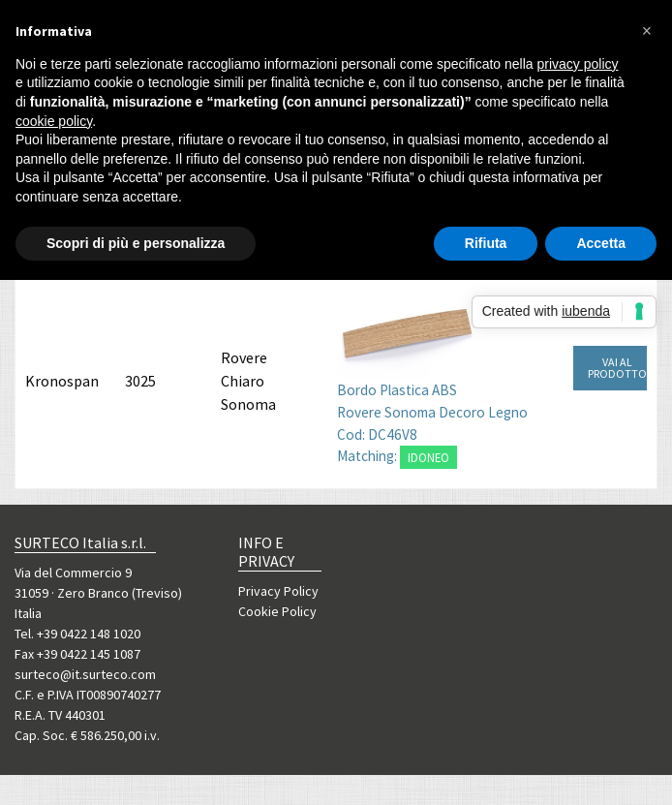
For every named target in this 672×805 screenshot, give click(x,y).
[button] (647, 31)
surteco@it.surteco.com (85, 674)
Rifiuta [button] (486, 243)
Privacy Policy (278, 591)
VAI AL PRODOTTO (617, 368)
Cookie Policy (277, 611)
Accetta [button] (601, 243)
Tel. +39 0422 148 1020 (77, 634)
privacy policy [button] (578, 64)
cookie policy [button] (54, 121)
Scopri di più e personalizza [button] (136, 243)
